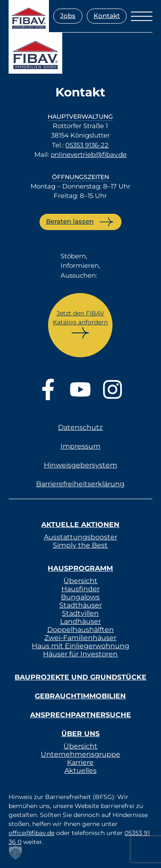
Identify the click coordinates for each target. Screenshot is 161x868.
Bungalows (80, 597)
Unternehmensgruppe (80, 754)
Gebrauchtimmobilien (80, 696)
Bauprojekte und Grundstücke (80, 677)
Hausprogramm (80, 568)
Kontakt (107, 16)
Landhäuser (80, 621)
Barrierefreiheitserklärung (80, 484)
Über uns (80, 734)
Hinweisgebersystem (80, 465)
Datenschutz (80, 427)
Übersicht (80, 581)
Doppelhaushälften (80, 630)
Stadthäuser (80, 605)
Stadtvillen (80, 613)
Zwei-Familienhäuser (80, 638)
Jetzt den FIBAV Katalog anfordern (80, 318)
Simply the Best (80, 545)
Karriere (80, 762)
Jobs (68, 16)
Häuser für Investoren (80, 654)
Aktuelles (80, 771)
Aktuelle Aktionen (80, 525)
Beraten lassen (70, 221)
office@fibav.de (32, 833)
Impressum (80, 446)
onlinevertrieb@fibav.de (89, 154)
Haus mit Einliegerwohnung (80, 646)
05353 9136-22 (87, 145)
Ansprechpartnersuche (80, 715)
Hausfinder (80, 589)
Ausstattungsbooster (80, 537)
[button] (15, 853)
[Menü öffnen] (142, 16)
